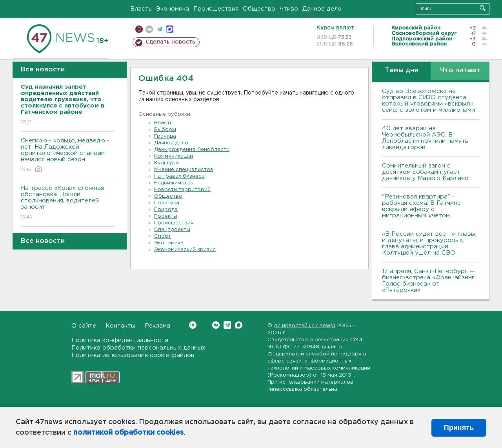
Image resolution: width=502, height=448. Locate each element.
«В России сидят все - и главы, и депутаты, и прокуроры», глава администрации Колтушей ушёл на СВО (429, 243)
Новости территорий (182, 190)
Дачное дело (322, 9)
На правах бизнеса (179, 176)
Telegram (227, 325)
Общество (259, 9)
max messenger (170, 29)
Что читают (460, 70)
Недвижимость (174, 183)
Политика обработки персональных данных (138, 348)
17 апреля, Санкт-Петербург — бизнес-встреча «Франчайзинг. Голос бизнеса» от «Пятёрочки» (429, 281)
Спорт (163, 236)
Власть (141, 9)
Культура (166, 163)
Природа (166, 210)
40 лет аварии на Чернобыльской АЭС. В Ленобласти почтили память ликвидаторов (425, 138)
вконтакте (149, 29)
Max (239, 325)
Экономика (173, 9)
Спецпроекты (172, 230)
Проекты (166, 216)
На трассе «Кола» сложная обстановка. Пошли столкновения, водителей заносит (68, 203)
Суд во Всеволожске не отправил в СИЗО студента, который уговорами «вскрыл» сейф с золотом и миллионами (428, 101)
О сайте (84, 326)
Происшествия (216, 9)
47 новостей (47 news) (305, 326)
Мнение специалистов (184, 170)
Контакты (120, 326)
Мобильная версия (139, 29)
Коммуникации (174, 156)
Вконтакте (193, 325)
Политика (167, 203)
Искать (483, 8)
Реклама (157, 326)
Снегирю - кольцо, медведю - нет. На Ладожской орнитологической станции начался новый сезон (68, 156)
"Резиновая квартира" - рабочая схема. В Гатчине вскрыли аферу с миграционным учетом (421, 206)
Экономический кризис (185, 250)
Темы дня (401, 70)
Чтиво (289, 9)
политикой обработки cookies (128, 433)
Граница (165, 136)
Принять (459, 428)
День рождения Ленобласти (192, 150)
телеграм (159, 29)
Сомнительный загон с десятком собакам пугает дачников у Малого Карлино (425, 172)
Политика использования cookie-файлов (133, 355)
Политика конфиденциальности (120, 340)
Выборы (165, 130)
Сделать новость (170, 42)
